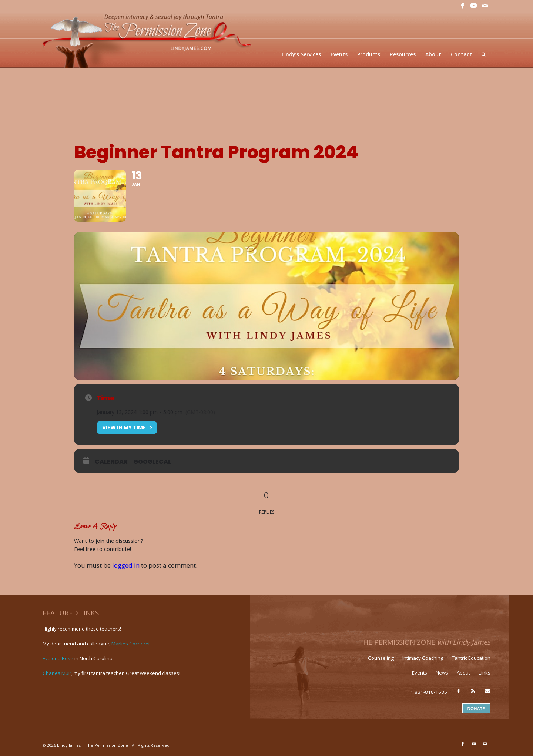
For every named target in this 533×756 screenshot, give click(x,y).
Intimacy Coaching (423, 658)
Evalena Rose (58, 658)
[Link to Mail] (485, 6)
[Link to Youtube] (474, 6)
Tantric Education (471, 658)
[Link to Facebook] (462, 6)
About (463, 673)
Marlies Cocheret (131, 644)
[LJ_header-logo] (148, 39)
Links (485, 673)
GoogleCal (152, 462)
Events (420, 673)
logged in (126, 565)
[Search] (484, 54)
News (442, 673)
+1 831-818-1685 (428, 692)
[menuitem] (301, 54)
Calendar (111, 462)
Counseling (381, 658)
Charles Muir (57, 673)
